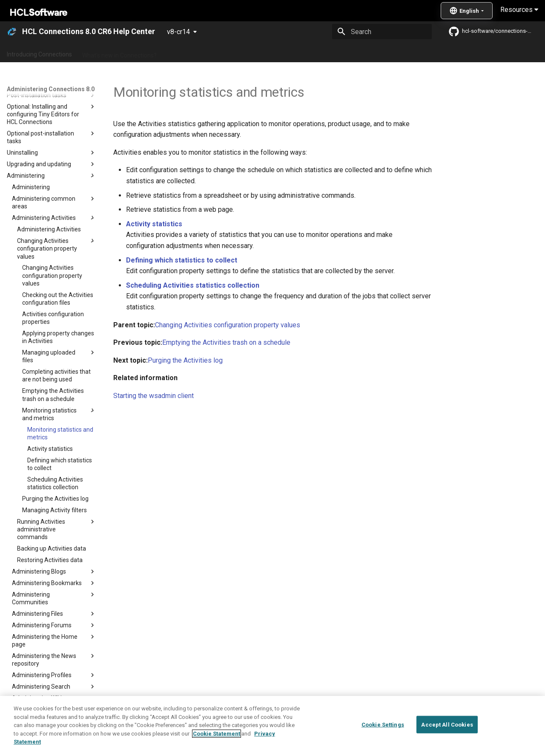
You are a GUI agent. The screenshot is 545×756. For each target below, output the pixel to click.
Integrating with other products (370, 52)
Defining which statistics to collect (182, 260)
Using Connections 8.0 (289, 52)
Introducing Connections (39, 52)
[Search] (382, 32)
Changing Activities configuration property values (228, 325)
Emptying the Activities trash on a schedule (226, 342)
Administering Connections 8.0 (208, 52)
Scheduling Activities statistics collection (193, 285)
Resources (519, 10)
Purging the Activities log (185, 360)
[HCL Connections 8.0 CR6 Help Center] (12, 32)
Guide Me (435, 52)
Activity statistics (154, 224)
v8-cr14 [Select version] (178, 32)
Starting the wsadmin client (153, 396)
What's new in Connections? (119, 52)
